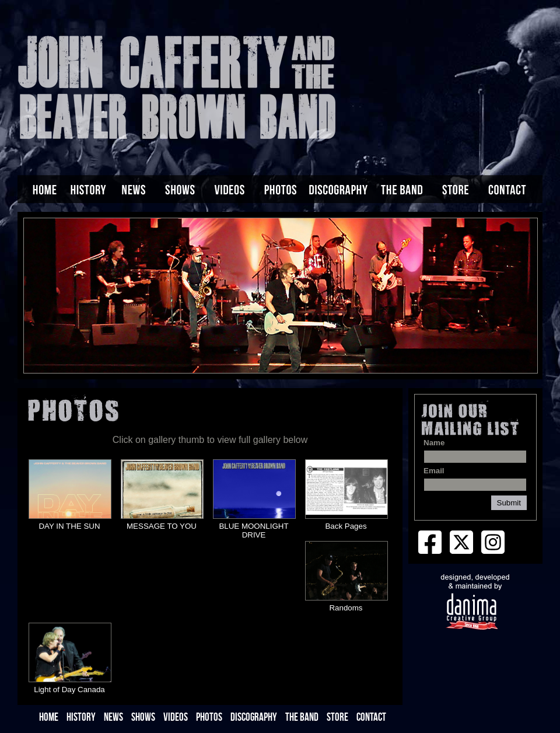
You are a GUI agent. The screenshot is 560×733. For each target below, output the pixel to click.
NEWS (113, 717)
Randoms (346, 608)
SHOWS (143, 717)
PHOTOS (209, 717)
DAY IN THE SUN (69, 526)
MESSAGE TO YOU (162, 526)
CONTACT (371, 717)
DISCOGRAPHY (254, 717)
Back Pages (346, 526)
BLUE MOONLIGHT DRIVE (253, 530)
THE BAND (302, 717)
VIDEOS (176, 717)
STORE (337, 717)
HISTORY (81, 717)
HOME (49, 717)
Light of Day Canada (69, 690)
